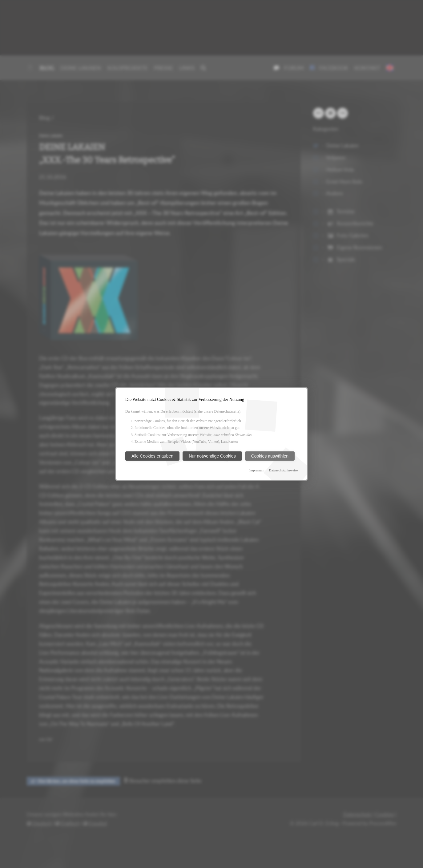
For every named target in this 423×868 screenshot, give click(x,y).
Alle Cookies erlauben (152, 456)
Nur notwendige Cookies (212, 456)
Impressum (257, 470)
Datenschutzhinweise (283, 470)
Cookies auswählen (270, 456)
